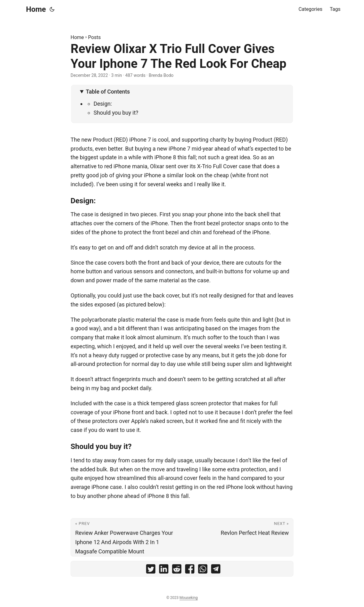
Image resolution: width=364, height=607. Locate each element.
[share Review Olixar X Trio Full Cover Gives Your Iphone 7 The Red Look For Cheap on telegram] (216, 570)
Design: (103, 104)
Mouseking (189, 598)
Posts (95, 37)
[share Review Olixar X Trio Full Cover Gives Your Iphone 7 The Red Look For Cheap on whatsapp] (203, 570)
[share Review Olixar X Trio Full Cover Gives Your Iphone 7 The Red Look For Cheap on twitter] (151, 570)
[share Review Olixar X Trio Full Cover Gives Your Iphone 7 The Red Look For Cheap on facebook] (190, 570)
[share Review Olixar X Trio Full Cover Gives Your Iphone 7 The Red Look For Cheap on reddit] (177, 570)
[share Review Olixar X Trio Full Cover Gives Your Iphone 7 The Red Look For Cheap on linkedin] (164, 570)
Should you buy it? (116, 113)
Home (36, 9)
